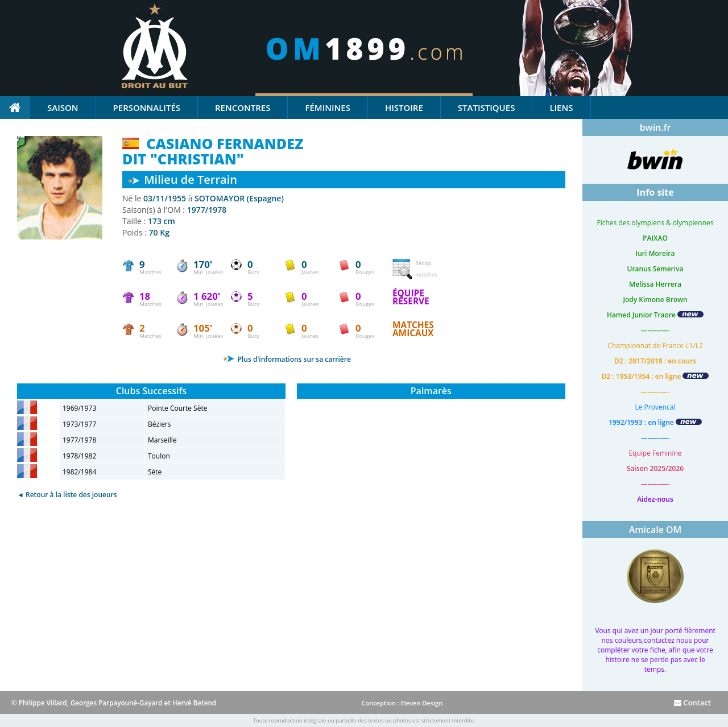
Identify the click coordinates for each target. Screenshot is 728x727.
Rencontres (243, 108)
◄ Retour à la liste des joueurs (67, 495)
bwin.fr (655, 127)
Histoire (404, 108)
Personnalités (147, 108)
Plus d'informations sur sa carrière (287, 359)
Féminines (327, 108)
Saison (63, 108)
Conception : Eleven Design (402, 703)
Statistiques (487, 108)
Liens (561, 108)
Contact (692, 703)
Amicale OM (655, 530)
